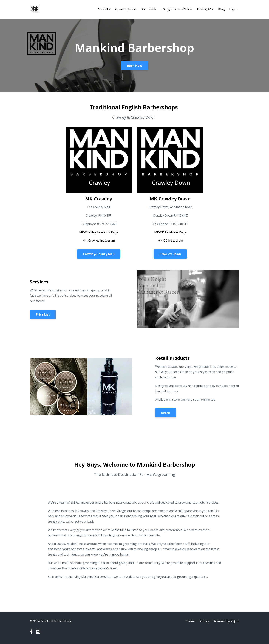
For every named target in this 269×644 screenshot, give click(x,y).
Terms (191, 621)
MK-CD (170, 241)
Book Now (135, 66)
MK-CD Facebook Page (170, 232)
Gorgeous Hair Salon (177, 9)
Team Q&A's (205, 9)
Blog (221, 9)
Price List (43, 314)
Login (233, 9)
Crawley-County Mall (99, 254)
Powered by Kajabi (226, 621)
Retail (166, 413)
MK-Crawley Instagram (99, 241)
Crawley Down (170, 254)
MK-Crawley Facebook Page (99, 232)
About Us (104, 9)
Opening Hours (126, 9)
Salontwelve (150, 9)
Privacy (205, 621)
